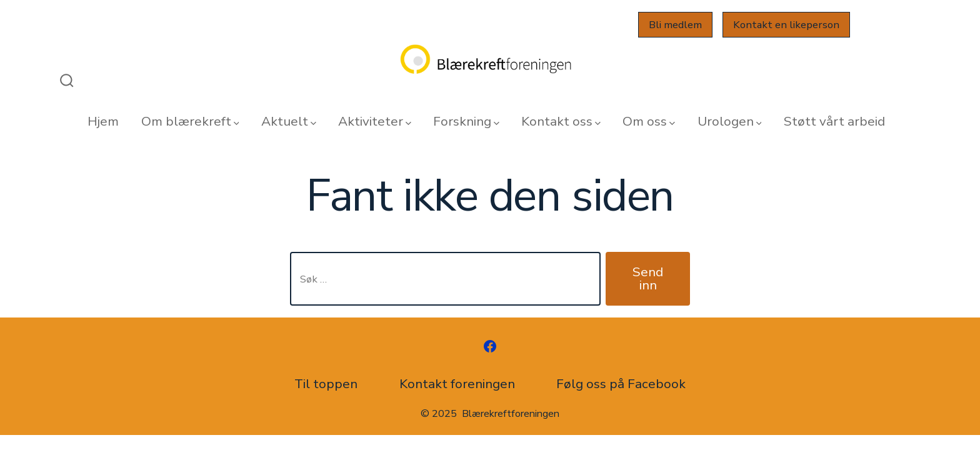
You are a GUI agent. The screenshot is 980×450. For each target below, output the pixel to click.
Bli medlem (675, 25)
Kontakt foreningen (457, 384)
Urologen (730, 121)
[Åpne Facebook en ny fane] (490, 346)
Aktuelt (289, 121)
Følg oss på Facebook (621, 384)
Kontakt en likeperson (786, 25)
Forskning (466, 121)
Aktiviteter (375, 121)
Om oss (649, 121)
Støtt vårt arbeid (834, 121)
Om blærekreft (190, 121)
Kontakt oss (561, 121)
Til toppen (326, 384)
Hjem (103, 121)
